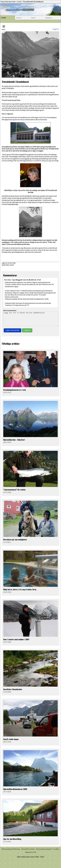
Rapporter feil (31, 855)
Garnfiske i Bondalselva (13, 692)
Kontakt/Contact (28, 852)
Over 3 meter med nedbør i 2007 (16, 642)
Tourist (19, 18)
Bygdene (49, 18)
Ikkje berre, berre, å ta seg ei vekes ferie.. (20, 592)
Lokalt (19, 2)
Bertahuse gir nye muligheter (15, 542)
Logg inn (56, 29)
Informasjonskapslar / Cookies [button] (48, 852)
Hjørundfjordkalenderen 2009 (15, 792)
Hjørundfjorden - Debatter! (14, 442)
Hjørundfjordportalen (8, 2)
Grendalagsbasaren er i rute (15, 393)
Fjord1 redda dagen (11, 742)
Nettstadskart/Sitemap (11, 852)
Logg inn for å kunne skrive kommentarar (31, 320)
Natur (33, 18)
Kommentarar (10, 275)
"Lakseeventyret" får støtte (14, 492)
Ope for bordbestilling (12, 842)
